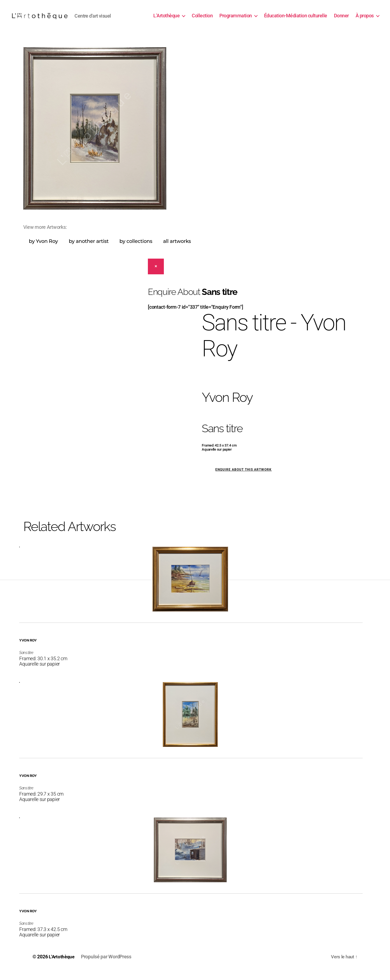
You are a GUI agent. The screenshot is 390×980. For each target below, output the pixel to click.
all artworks (177, 249)
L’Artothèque (166, 20)
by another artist (89, 249)
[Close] (156, 275)
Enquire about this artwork (243, 478)
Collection (202, 20)
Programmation (236, 20)
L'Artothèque (62, 965)
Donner (341, 20)
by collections (136, 249)
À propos (365, 20)
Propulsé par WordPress (108, 965)
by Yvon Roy (43, 249)
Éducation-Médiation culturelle (296, 20)
